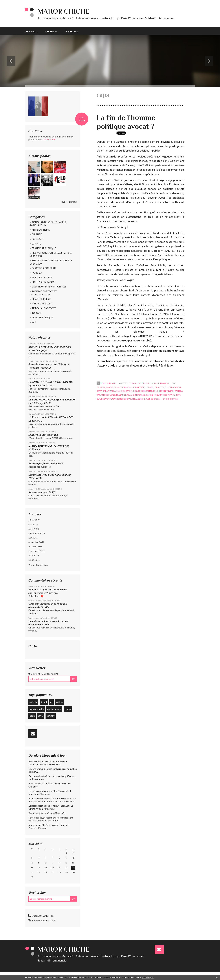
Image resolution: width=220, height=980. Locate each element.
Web (34, 322)
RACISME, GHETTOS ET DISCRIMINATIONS (43, 293)
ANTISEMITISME (41, 230)
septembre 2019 (37, 533)
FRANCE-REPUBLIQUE (44, 248)
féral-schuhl (139, 399)
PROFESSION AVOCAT (44, 282)
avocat (110, 387)
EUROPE (36, 244)
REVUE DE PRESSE (41, 299)
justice (59, 702)
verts (178, 395)
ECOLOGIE (37, 239)
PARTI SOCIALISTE (42, 277)
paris (32, 716)
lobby (157, 387)
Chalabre (33, 787)
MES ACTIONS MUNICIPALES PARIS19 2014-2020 (51, 262)
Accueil (31, 31)
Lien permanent (106, 383)
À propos (72, 31)
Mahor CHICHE (63, 11)
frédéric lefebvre (110, 395)
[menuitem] (33, 31)
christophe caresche (143, 395)
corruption (120, 387)
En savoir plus (148, 977)
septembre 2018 (37, 551)
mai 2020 (33, 524)
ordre (157, 399)
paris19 (33, 702)
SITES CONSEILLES (42, 304)
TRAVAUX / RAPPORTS (44, 308)
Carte (33, 646)
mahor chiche (37, 709)
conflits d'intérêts (136, 387)
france (68, 709)
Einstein (33, 590)
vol (162, 387)
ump (172, 395)
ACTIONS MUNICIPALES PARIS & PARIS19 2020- (48, 224)
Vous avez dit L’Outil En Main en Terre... (48, 784)
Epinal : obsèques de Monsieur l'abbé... (48, 806)
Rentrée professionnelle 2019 (46, 463)
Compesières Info (56, 813)
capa (105, 391)
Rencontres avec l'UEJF (42, 492)
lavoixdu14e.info (53, 764)
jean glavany (126, 395)
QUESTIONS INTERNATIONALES (49, 287)
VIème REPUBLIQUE (42, 317)
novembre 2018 (36, 542)
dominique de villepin (163, 391)
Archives (51, 31)
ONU (41, 716)
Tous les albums (68, 202)
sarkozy (51, 716)
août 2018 (34, 555)
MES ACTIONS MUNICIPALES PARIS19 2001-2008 (51, 254)
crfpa (99, 391)
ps (51, 702)
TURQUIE (37, 313)
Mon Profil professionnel (43, 435)
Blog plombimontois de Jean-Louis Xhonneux (51, 801)
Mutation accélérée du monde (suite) (47, 825)
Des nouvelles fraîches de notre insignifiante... (52, 776)
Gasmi (32, 621)
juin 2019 (33, 538)
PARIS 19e (37, 273)
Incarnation (38, 779)
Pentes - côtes (36, 813)
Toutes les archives (38, 565)
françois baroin (124, 391)
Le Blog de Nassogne (47, 821)
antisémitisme (54, 709)
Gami (31, 604)
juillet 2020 (34, 520)
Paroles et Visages (38, 828)
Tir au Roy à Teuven (38, 791)
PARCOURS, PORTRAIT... (45, 268)
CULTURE (37, 234)
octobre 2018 (35, 547)
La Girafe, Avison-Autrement (51, 807)
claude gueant (104, 399)
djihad (44, 702)
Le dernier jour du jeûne (40, 769)
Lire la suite (50, 139)
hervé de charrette (143, 391)
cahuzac (101, 387)
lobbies (149, 387)
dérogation (175, 387)
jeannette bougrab (122, 399)
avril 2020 (34, 529)
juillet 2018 (34, 560)
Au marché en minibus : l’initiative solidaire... (50, 798)
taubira (112, 391)
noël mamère (160, 395)
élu (167, 387)
